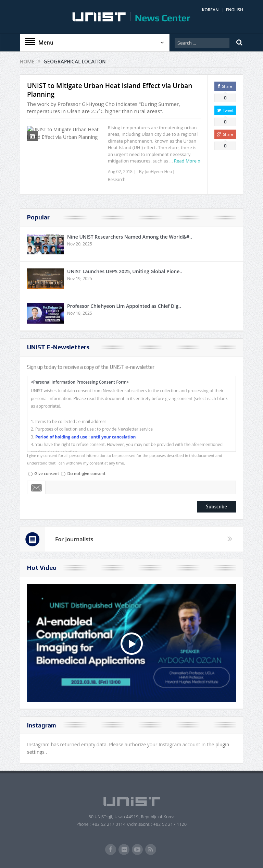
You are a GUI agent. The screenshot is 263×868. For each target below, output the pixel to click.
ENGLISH (234, 10)
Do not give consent (86, 474)
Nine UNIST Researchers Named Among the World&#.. (130, 237)
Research (117, 179)
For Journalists (74, 539)
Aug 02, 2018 (120, 172)
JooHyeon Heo (159, 172)
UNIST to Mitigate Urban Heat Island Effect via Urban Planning (110, 90)
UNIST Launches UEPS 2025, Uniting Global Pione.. (125, 271)
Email (36, 487)
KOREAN (210, 10)
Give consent (47, 474)
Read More (185, 161)
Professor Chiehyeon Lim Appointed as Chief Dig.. (124, 306)
